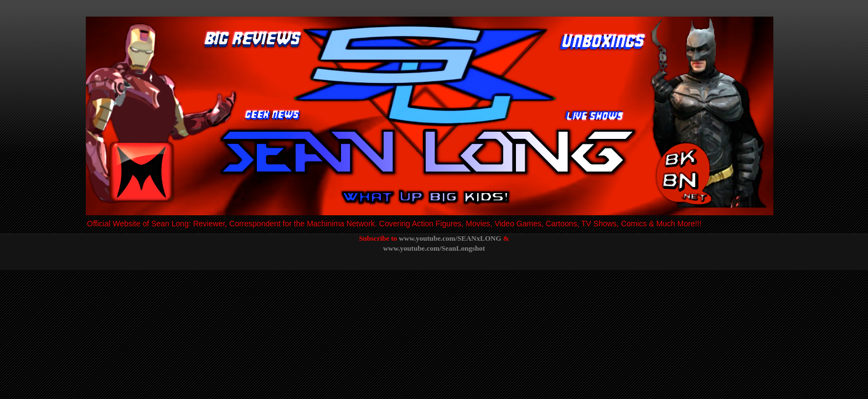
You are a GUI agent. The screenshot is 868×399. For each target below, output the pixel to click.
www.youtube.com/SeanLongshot (434, 248)
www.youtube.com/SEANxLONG (450, 238)
